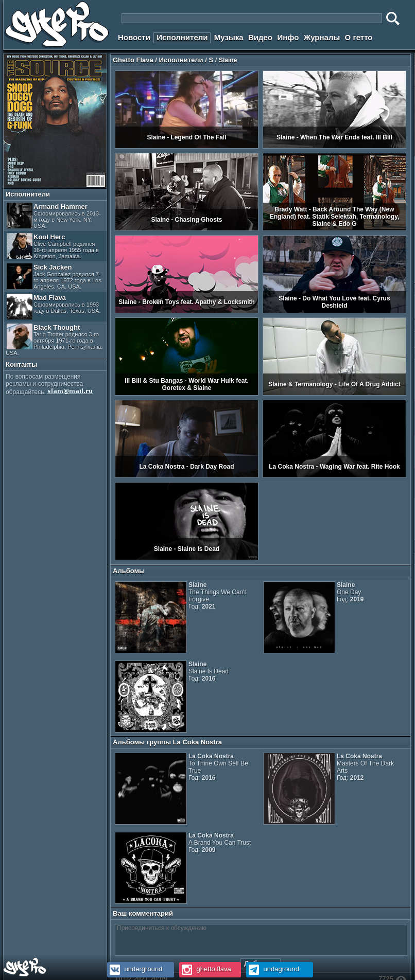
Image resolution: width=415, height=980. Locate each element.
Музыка (229, 37)
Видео (260, 37)
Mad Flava (54, 307)
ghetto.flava (205, 969)
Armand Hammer (54, 216)
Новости (134, 37)
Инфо (288, 37)
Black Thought (54, 340)
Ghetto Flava (133, 60)
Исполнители (182, 37)
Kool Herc (53, 246)
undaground (273, 969)
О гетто (359, 37)
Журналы (322, 37)
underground (135, 969)
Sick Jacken (54, 277)
